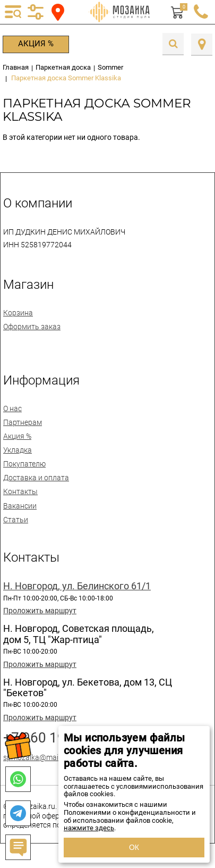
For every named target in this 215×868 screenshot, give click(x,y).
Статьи (16, 520)
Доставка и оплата (36, 478)
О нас (12, 408)
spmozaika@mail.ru (36, 757)
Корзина (18, 313)
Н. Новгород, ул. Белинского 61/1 (77, 586)
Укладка (18, 450)
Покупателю (24, 464)
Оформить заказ (32, 327)
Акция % (36, 44)
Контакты (20, 491)
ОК (134, 847)
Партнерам (23, 422)
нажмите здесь (89, 828)
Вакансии (20, 506)
